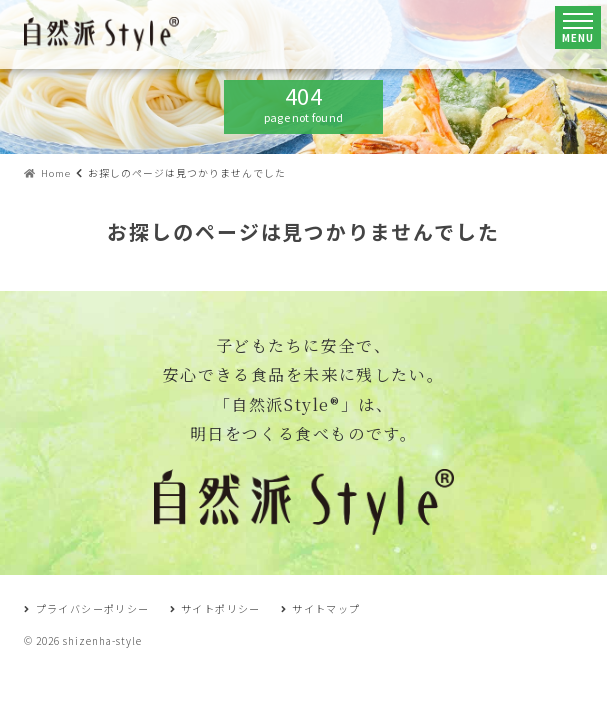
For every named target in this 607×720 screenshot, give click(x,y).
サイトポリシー (215, 608)
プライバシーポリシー (86, 608)
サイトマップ (321, 608)
